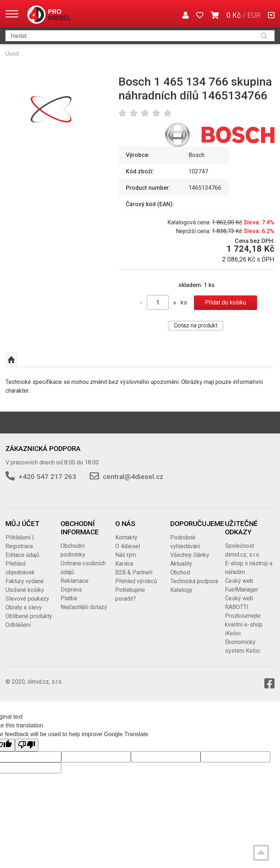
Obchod (180, 572)
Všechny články (190, 555)
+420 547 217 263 (47, 477)
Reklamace (75, 581)
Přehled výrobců (136, 581)
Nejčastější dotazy (84, 607)
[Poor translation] (27, 745)
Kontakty (126, 537)
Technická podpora (194, 581)
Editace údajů (22, 555)
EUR (254, 15)
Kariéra (124, 564)
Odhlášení (18, 625)
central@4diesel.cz (133, 477)
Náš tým (126, 555)
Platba (69, 598)
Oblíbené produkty (29, 616)
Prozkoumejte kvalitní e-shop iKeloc (244, 625)
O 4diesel (128, 546)
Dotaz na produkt (196, 325)
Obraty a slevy (24, 607)
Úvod (12, 54)
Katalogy (181, 590)
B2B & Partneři (134, 572)
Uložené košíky (25, 590)
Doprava (71, 590)
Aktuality (181, 564)
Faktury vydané (25, 581)
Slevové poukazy (27, 599)
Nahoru (11, 360)
